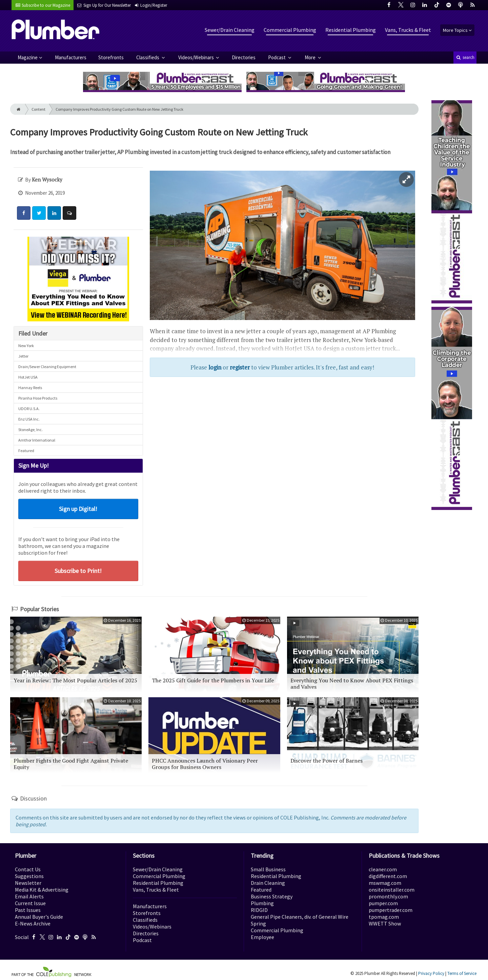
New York (26, 346)
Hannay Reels (30, 388)
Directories (244, 57)
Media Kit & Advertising (42, 890)
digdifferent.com (388, 876)
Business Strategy (272, 896)
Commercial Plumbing (290, 30)
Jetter (23, 356)
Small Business (268, 869)
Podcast (277, 57)
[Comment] (69, 213)
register (240, 367)
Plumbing (262, 903)
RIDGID (259, 910)
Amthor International (37, 440)
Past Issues (28, 910)
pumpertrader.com (391, 910)
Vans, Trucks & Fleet (408, 30)
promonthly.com (388, 896)
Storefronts (111, 57)
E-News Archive (33, 923)
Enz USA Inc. (29, 419)
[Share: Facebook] (24, 213)
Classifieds (148, 57)
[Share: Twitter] (39, 213)
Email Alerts (29, 896)
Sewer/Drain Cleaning (230, 30)
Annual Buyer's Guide (39, 917)
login (215, 367)
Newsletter (28, 883)
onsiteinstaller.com (392, 890)
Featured (26, 451)
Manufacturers (71, 57)
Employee (262, 937)
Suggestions (29, 876)
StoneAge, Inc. (30, 430)
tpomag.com (384, 917)
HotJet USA (28, 377)
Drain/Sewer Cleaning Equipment (47, 367)
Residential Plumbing (351, 30)
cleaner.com (383, 869)
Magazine (28, 57)
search (465, 57)
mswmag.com (385, 883)
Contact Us (28, 869)
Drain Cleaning (268, 883)
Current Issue (30, 903)
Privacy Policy (431, 973)
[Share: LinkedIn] (54, 213)
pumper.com (383, 903)
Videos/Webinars (197, 57)
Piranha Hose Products (38, 398)
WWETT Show (385, 923)
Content (38, 109)
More (311, 57)
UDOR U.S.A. (29, 409)
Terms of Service (462, 973)
